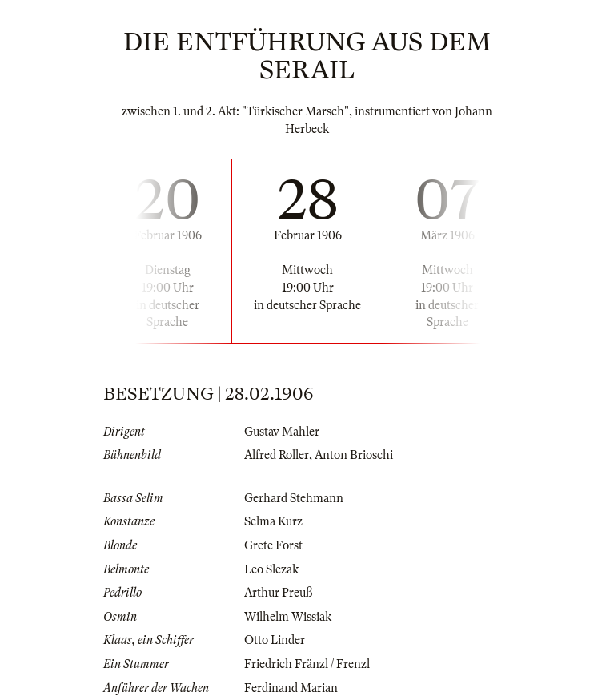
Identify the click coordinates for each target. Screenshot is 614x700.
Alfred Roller (277, 455)
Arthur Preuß (278, 593)
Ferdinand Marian (291, 688)
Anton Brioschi (354, 455)
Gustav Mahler (282, 432)
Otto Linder (275, 640)
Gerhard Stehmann (294, 498)
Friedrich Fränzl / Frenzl (307, 664)
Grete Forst (273, 545)
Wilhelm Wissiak (288, 617)
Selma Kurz (273, 521)
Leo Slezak (271, 569)
